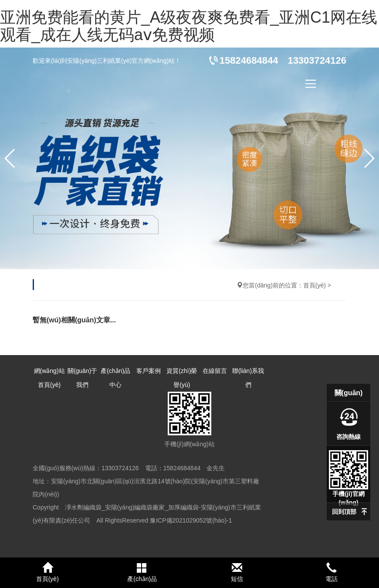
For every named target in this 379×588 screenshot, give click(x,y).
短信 (237, 572)
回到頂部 (344, 512)
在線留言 (215, 371)
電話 (332, 572)
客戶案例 (149, 371)
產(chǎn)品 (142, 572)
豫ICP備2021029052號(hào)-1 (191, 520)
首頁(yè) (315, 285)
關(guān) (349, 393)
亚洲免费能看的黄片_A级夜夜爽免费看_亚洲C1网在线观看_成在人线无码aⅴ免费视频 (189, 26)
